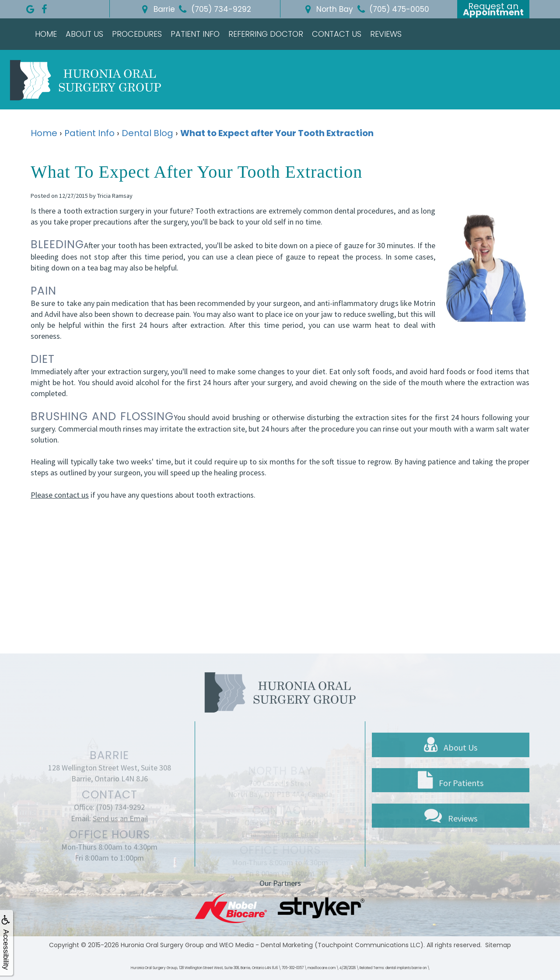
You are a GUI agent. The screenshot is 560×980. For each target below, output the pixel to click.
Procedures (137, 34)
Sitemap (498, 945)
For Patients (451, 809)
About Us (84, 34)
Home (46, 34)
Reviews (386, 34)
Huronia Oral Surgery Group (162, 945)
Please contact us (60, 495)
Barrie (157, 9)
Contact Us (337, 34)
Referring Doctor (266, 34)
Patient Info (195, 34)
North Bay (327, 9)
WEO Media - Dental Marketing (266, 945)
